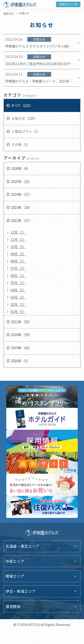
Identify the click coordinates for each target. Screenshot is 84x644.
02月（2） (18, 304)
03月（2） (18, 297)
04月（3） (18, 290)
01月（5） (18, 312)
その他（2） (21, 144)
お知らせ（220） (24, 118)
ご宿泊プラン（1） (26, 131)
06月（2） (18, 275)
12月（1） (18, 232)
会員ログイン (67, 4)
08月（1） (18, 261)
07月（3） (18, 268)
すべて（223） (22, 105)
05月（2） (18, 283)
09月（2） (18, 254)
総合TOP (9, 13)
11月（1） (18, 239)
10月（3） (18, 247)
